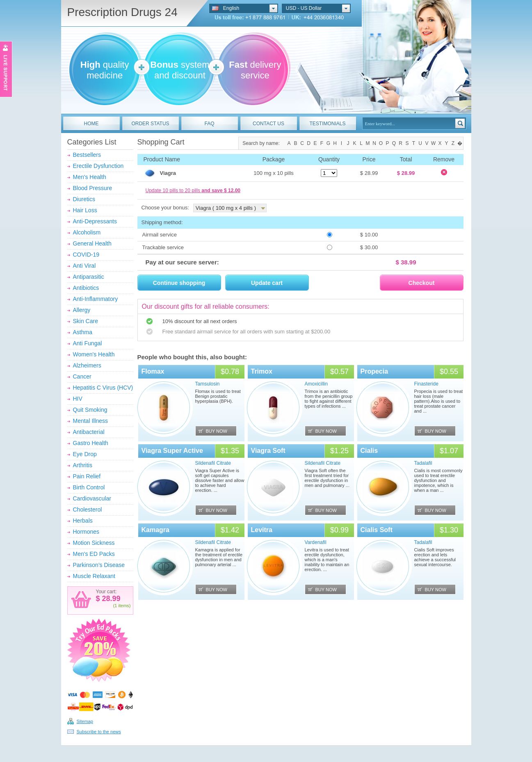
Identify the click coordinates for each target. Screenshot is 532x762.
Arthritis (83, 465)
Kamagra (155, 530)
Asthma (83, 332)
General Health (92, 243)
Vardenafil (316, 542)
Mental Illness (91, 421)
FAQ (209, 124)
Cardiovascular (92, 498)
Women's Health (94, 354)
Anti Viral (84, 266)
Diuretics (84, 199)
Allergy (82, 310)
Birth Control (89, 487)
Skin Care (86, 321)
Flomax (153, 371)
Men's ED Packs (94, 554)
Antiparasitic (89, 277)
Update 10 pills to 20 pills (193, 190)
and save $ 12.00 (221, 190)
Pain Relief (87, 476)
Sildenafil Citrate (213, 463)
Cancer (82, 376)
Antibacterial (89, 432)
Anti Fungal (88, 343)
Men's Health (90, 177)
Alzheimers (87, 365)
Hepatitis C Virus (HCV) (103, 388)
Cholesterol (88, 510)
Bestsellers (87, 155)
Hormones (86, 532)
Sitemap (85, 721)
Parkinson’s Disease (99, 565)
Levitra (262, 530)
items (124, 606)
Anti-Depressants (95, 221)
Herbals (83, 521)
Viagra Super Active (172, 451)
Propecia (374, 371)
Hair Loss (85, 210)
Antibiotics (86, 288)
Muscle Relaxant (94, 576)
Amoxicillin (316, 384)
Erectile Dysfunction (98, 166)
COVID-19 (86, 255)
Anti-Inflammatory (96, 299)
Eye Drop (85, 454)
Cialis (369, 451)
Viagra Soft (268, 451)
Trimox (262, 371)
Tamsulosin (208, 384)
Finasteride (426, 384)
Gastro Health (91, 443)
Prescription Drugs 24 (122, 12)
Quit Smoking (90, 410)
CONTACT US (268, 124)
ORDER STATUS (150, 124)
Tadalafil (423, 463)
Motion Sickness (94, 543)
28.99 (110, 599)
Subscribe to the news (99, 732)
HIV (78, 399)
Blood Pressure (93, 188)
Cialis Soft (377, 530)
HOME (91, 124)
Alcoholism (87, 232)
